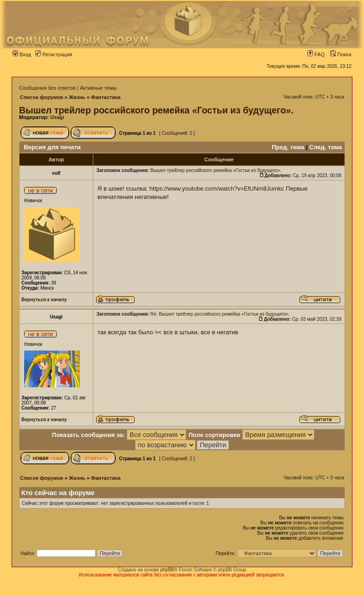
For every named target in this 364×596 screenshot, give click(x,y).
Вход (22, 54)
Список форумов (42, 97)
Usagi (57, 117)
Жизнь (77, 97)
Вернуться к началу (44, 300)
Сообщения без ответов (47, 88)
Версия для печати (52, 147)
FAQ (316, 54)
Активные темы (98, 88)
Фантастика (106, 97)
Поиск (341, 54)
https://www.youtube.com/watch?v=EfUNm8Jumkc (217, 189)
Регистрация (54, 54)
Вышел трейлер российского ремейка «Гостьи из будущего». (156, 110)
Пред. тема (288, 147)
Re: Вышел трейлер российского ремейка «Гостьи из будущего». (220, 314)
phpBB (167, 570)
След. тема (325, 147)
